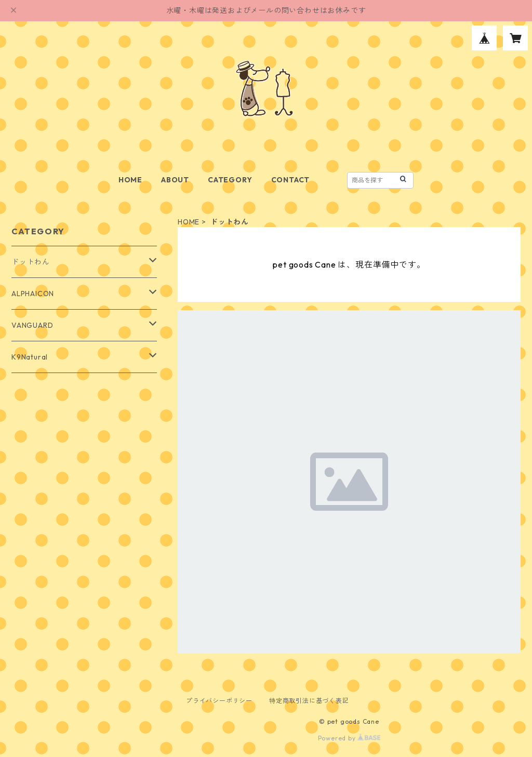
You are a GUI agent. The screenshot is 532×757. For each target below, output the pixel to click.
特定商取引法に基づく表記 (309, 701)
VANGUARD (32, 325)
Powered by (349, 738)
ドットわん (31, 262)
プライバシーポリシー (219, 701)
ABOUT (175, 180)
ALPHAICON (33, 294)
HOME (130, 180)
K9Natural (30, 357)
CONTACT (291, 180)
